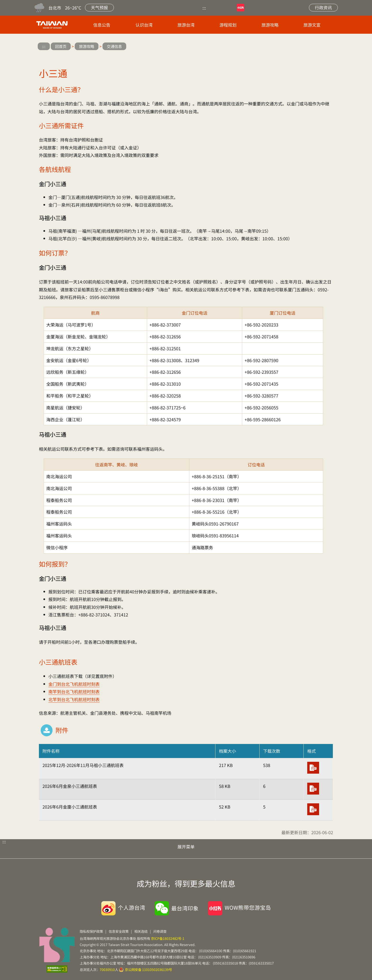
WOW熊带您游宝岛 (248, 907)
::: (204, 8)
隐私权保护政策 (91, 931)
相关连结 (141, 931)
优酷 (219, 8)
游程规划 (228, 25)
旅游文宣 (312, 25)
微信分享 (300, 47)
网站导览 (277, 8)
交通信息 (114, 46)
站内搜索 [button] (295, 8)
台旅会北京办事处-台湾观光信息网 (53, 25)
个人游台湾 (132, 907)
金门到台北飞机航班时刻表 (74, 684)
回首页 (61, 46)
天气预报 (99, 7)
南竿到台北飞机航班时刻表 (74, 691)
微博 (259, 8)
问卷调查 (160, 931)
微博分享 (286, 47)
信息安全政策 (119, 931)
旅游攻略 (270, 25)
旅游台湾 (186, 25)
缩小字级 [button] (328, 47)
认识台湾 (144, 25)
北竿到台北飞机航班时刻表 (74, 699)
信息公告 (102, 25)
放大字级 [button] (314, 47)
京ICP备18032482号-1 (168, 938)
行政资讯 (323, 7)
